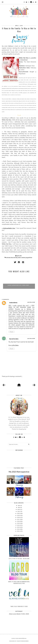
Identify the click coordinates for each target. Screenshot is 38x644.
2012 (18, 529)
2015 (18, 523)
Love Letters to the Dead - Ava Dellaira (19, 559)
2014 (18, 525)
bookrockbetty (13, 303)
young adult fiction (29, 258)
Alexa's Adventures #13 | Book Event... (19, 285)
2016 (18, 521)
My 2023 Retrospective (19, 472)
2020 (18, 513)
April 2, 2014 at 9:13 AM (31, 302)
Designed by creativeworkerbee (19, 641)
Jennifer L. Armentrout (22, 258)
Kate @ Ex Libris (14, 339)
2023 (19, 507)
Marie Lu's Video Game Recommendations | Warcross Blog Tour (19, 582)
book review (8, 258)
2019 (18, 515)
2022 (19, 509)
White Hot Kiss (24, 58)
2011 (18, 531)
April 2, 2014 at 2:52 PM (31, 339)
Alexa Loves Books (17, 638)
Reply (12, 332)
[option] (19, 281)
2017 (18, 519)
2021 (19, 511)
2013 (18, 527)
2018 (18, 517)
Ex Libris (16, 345)
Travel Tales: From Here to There (19, 606)
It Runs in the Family (14, 258)
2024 (19, 505)
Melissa (11, 46)
